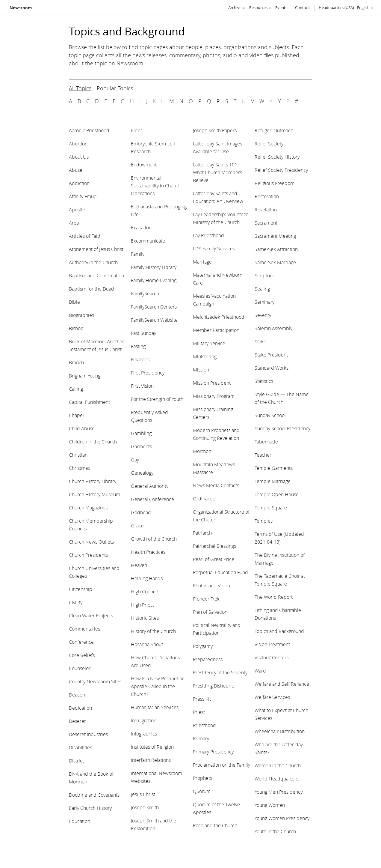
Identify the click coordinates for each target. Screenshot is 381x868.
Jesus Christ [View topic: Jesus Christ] (143, 794)
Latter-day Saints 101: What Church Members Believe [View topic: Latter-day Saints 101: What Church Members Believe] (217, 172)
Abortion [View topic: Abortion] (78, 143)
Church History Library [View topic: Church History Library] (93, 481)
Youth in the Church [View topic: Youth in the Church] (275, 831)
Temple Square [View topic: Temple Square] (271, 507)
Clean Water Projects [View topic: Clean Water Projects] (91, 615)
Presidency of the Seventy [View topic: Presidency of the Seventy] (220, 672)
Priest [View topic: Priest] (199, 712)
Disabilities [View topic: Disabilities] (80, 747)
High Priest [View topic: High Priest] (142, 605)
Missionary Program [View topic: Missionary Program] (214, 396)
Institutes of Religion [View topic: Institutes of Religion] (152, 747)
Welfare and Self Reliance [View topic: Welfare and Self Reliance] (282, 684)
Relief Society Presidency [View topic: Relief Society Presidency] (281, 170)
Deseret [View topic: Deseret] (77, 721)
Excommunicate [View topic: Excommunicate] (148, 241)
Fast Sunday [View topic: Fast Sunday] (143, 333)
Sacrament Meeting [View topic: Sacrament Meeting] (275, 236)
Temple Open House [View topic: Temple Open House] (277, 494)
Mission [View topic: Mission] (201, 370)
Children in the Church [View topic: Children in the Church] (93, 441)
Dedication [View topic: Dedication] (80, 708)
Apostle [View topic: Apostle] (77, 209)
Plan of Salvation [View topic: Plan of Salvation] (210, 612)
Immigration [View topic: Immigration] (144, 720)
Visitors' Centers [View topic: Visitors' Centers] (272, 657)
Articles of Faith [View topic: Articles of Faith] (85, 236)
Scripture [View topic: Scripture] (264, 275)
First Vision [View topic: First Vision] (142, 386)
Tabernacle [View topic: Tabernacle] (266, 441)
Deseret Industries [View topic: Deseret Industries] (88, 734)
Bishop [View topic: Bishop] (76, 328)
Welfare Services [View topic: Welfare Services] (272, 697)
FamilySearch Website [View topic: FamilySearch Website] (154, 320)
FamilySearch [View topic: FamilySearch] (145, 293)
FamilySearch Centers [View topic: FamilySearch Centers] (154, 307)
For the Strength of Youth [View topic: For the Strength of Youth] (157, 399)
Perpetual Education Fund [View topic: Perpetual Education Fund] (220, 572)
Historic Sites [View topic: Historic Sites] (145, 618)
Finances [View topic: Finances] (140, 359)
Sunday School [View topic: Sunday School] (270, 415)
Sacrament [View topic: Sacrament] (266, 223)
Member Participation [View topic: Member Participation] (216, 330)
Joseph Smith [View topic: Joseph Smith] (145, 807)
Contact (302, 7)
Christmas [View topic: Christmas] (79, 468)
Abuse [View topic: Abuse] (76, 170)
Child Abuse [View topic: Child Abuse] (82, 428)
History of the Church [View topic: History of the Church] (153, 631)
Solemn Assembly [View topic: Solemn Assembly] (273, 328)
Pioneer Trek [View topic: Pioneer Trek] (206, 599)
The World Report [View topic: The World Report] (274, 597)
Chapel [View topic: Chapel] (76, 415)
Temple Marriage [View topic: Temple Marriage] (273, 481)
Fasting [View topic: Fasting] (138, 346)
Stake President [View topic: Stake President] (271, 355)
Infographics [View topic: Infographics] (144, 734)
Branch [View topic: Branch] (76, 362)
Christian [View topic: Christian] (78, 455)
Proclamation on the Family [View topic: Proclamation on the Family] (222, 765)
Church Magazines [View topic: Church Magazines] (88, 507)
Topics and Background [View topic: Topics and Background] (279, 631)
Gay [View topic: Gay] (135, 459)
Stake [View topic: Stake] (260, 341)
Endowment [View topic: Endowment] (144, 164)
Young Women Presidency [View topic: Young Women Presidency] (282, 818)
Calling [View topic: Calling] (76, 389)
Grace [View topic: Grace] (137, 525)
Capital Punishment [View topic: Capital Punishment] (89, 402)
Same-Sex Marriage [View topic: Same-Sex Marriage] (275, 262)
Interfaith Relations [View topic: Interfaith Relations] (151, 760)
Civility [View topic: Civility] (76, 602)
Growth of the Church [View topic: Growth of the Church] (154, 539)
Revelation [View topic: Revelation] (266, 209)
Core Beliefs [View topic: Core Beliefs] (82, 655)
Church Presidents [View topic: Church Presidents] (88, 555)
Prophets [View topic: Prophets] (202, 778)
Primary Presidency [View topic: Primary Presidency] (213, 752)
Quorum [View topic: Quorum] (202, 791)
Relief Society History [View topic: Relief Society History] (277, 157)
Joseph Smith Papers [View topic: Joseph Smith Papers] (215, 130)
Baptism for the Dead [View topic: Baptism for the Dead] (92, 289)
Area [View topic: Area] (74, 223)
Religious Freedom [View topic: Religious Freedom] (275, 183)
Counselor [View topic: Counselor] (80, 668)
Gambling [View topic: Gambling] (141, 433)
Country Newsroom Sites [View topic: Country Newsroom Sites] (95, 681)
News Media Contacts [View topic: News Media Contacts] (216, 485)
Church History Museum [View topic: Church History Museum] (95, 494)
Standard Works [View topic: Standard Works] (272, 368)
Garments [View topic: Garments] (141, 446)
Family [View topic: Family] (138, 254)
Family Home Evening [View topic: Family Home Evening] (154, 280)
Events (281, 7)
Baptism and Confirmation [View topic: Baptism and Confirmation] (96, 275)
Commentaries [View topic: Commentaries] (84, 629)
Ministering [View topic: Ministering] (205, 356)
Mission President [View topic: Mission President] (212, 383)
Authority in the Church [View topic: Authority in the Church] (93, 262)
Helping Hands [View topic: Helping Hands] (147, 578)
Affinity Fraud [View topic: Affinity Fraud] (83, 196)
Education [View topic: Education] (80, 821)
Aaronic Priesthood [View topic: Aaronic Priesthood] (89, 130)
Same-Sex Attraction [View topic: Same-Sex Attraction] (276, 249)
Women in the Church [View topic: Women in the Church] (278, 765)
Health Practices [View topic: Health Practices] (148, 552)
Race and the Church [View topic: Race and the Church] (215, 825)
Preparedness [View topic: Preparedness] (208, 659)
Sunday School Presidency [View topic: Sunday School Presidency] (282, 428)
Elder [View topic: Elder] (137, 130)
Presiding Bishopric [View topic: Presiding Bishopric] (213, 686)
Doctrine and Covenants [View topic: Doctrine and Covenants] (94, 795)
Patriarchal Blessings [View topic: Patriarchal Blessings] (214, 546)
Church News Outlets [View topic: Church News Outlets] (91, 542)
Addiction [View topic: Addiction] (79, 183)
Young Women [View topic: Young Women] (270, 805)
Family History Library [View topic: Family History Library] (154, 267)
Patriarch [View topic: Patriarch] (202, 533)
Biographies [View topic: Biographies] (81, 315)
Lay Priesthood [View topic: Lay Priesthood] (208, 235)
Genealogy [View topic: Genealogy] (142, 473)
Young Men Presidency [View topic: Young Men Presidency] (279, 792)
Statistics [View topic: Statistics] (264, 381)
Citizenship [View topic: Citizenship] (81, 589)
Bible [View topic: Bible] (74, 302)
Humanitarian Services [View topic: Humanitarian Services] (155, 707)
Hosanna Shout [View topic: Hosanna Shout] (147, 644)
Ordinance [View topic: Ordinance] (204, 498)
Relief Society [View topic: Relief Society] (269, 143)
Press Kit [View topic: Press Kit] (202, 699)
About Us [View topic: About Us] (79, 157)
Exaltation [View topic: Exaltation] (141, 227)
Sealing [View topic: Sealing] (262, 289)
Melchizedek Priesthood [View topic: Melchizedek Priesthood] (219, 317)
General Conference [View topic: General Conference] (152, 499)
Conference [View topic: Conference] (81, 642)
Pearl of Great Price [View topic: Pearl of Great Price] (214, 559)
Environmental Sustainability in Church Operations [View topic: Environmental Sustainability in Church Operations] (156, 185)
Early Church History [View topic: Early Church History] (90, 808)
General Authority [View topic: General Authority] (150, 486)
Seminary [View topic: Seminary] (264, 302)
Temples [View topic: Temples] (264, 521)
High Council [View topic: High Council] (144, 591)
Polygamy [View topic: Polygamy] (203, 646)
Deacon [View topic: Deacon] (77, 695)
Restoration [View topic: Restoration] (267, 196)
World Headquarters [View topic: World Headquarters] (276, 779)
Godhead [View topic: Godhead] (141, 512)
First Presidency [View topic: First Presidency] (148, 373)
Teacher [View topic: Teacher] (263, 455)
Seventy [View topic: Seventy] (263, 315)
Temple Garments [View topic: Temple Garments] (274, 468)
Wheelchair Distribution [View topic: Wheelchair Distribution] (280, 731)
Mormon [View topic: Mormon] (202, 451)
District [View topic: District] (76, 761)
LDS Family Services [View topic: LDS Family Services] (214, 248)
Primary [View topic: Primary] (201, 738)
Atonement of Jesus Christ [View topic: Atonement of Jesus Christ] (96, 249)
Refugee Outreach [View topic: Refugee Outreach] (274, 130)
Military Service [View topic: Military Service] (209, 343)
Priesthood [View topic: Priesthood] (204, 725)
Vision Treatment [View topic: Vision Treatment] (272, 644)
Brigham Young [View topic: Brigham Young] (85, 376)
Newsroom (21, 8)
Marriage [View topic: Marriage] (202, 262)
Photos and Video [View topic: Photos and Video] (211, 585)
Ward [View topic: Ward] (260, 671)
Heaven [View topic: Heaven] (139, 565)
